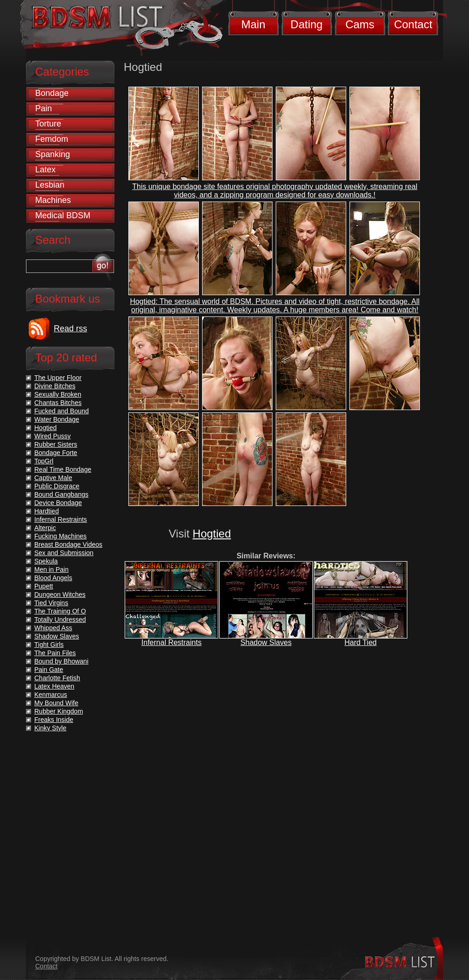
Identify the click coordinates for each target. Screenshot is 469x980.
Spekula (46, 561)
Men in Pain (51, 569)
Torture (48, 124)
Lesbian (50, 185)
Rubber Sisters (56, 444)
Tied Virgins (51, 603)
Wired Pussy (53, 436)
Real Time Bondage (63, 469)
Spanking (53, 154)
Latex (45, 170)
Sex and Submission (64, 553)
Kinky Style (50, 728)
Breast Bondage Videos (68, 544)
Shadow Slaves (266, 642)
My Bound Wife (56, 703)
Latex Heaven (54, 686)
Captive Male (53, 478)
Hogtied (212, 534)
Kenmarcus (51, 695)
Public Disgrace (57, 486)
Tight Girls (49, 645)
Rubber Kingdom (59, 711)
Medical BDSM (63, 215)
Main (253, 24)
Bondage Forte (56, 453)
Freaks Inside (54, 720)
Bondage (52, 93)
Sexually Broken (58, 394)
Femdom (52, 139)
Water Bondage (57, 419)
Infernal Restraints (171, 642)
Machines (53, 200)
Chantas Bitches (58, 403)
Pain (44, 108)
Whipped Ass (53, 628)
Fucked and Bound (62, 411)
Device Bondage (58, 503)
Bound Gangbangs (61, 494)
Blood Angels (53, 578)
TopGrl (44, 461)
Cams (360, 24)
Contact (413, 24)
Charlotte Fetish (57, 678)
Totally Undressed (60, 620)
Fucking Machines (60, 536)
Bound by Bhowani (61, 661)
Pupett (44, 586)
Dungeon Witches (60, 594)
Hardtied (47, 511)
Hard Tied (360, 642)
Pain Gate (49, 670)
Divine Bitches (55, 386)
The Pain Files (55, 653)
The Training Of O (60, 611)
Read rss (70, 329)
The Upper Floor (58, 378)
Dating (307, 24)
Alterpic (45, 528)
